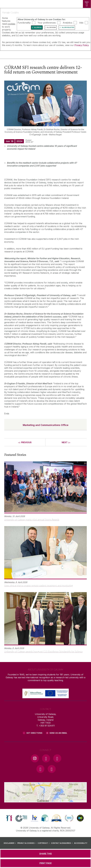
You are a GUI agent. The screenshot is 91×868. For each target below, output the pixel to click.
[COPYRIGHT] (44, 843)
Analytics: (68, 23)
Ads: (81, 23)
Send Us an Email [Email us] (58, 733)
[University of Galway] (14, 55)
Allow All (38, 27)
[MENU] (87, 4)
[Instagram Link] (35, 758)
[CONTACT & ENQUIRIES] (62, 843)
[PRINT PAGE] (46, 863)
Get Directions (34, 733)
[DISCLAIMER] (10, 843)
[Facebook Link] (46, 758)
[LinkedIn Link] (40, 769)
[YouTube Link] (57, 758)
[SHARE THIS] (46, 854)
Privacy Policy (82, 45)
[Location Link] (46, 800)
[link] (9, 818)
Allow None (51, 27)
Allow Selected (68, 27)
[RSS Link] (52, 769)
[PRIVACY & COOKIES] (27, 843)
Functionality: (24, 23)
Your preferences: (47, 23)
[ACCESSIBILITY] (81, 843)
